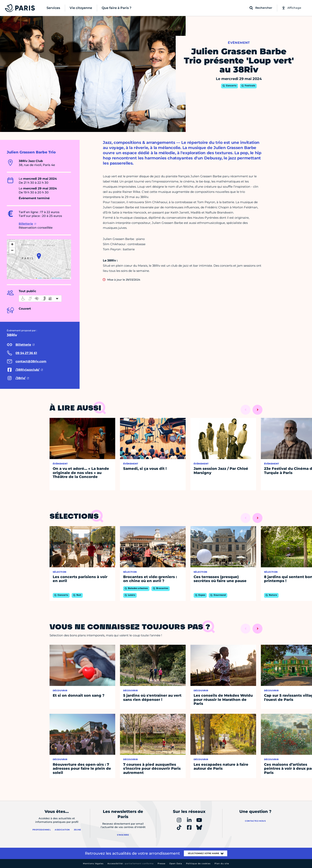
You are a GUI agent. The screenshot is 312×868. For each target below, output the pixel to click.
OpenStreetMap (57, 278)
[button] (39, 256)
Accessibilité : (131, 864)
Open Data (176, 864)
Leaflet (39, 278)
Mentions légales (93, 864)
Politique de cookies (198, 864)
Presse (161, 864)
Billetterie (26, 224)
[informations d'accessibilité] (40, 298)
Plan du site (222, 864)
